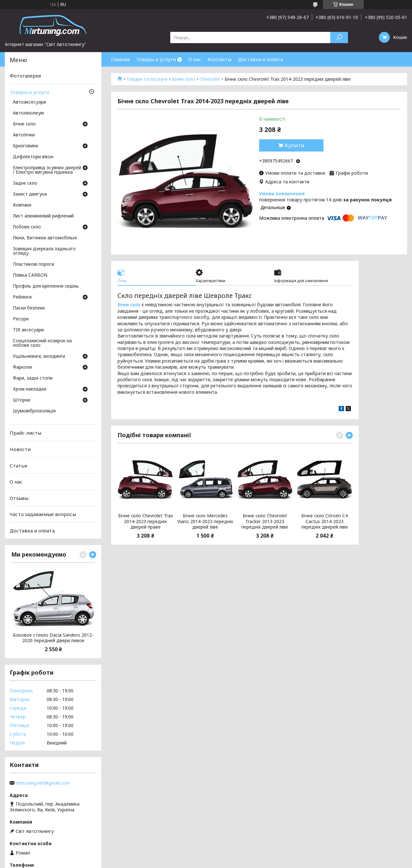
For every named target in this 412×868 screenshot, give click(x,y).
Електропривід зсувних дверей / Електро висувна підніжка (47, 170)
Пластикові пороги (33, 264)
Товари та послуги (147, 79)
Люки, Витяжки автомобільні (45, 238)
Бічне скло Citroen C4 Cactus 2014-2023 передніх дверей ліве (325, 521)
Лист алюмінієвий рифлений (43, 216)
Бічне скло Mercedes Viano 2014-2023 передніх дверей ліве (205, 521)
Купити (295, 145)
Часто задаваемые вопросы (43, 514)
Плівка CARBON (30, 275)
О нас (195, 59)
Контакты (220, 59)
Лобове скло (27, 227)
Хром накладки (30, 389)
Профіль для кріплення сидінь (46, 286)
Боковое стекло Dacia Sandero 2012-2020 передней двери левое (53, 638)
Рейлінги (22, 297)
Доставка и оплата (260, 59)
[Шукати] (339, 37)
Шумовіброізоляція (34, 411)
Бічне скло (184, 79)
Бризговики (25, 146)
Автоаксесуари (29, 102)
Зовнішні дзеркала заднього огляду (44, 251)
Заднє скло (25, 183)
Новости (20, 449)
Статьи (18, 465)
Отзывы (19, 498)
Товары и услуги (156, 59)
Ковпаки (22, 205)
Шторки (22, 400)
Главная (120, 59)
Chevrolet (210, 79)
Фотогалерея (25, 76)
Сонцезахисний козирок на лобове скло (42, 343)
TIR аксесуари (28, 330)
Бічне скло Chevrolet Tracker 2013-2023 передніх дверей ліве (265, 521)
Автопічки (24, 135)
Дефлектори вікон (33, 157)
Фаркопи (22, 367)
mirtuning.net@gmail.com (43, 783)
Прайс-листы (25, 433)
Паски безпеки (29, 308)
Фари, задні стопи (33, 378)
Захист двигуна (30, 194)
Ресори (21, 319)
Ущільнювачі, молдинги (39, 356)
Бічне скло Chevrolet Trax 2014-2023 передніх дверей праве (145, 521)
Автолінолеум (28, 113)
